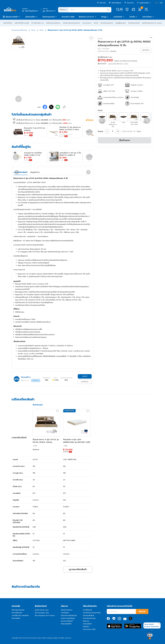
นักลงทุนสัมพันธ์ (88, 616)
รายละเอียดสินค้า (21, 172)
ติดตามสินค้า (16, 618)
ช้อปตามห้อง (30, 17)
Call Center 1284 (89, 629)
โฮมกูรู (104, 17)
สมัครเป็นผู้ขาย (115, 3)
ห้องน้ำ (96, 23)
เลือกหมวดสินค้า (12, 17)
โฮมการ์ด (101, 3)
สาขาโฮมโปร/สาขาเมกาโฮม (92, 613)
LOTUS (100, 39)
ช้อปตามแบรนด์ (49, 17)
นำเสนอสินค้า (87, 624)
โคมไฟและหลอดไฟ (134, 23)
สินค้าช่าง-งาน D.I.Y (86, 17)
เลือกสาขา (49, 11)
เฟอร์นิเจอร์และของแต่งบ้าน (71, 23)
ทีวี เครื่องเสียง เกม (38, 23)
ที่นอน (33, 30)
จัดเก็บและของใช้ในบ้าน (53, 23)
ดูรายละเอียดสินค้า (78, 569)
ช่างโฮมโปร (118, 17)
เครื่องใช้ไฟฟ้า (8, 23)
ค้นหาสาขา (129, 3)
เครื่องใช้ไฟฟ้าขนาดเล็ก (22, 23)
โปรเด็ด (132, 17)
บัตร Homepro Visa (42, 613)
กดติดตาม (36, 380)
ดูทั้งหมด (90, 120)
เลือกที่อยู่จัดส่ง (31, 11)
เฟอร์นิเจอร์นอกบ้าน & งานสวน (152, 23)
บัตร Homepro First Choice (45, 616)
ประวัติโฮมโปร (88, 610)
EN (161, 3)
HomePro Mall (68, 17)
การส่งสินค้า (65, 613)
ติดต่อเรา (86, 627)
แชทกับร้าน (85, 382)
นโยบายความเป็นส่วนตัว (69, 616)
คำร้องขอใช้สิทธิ (66, 624)
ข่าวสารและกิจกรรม (89, 618)
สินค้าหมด (125, 140)
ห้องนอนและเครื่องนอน (19, 30)
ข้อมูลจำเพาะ (35, 172)
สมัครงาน (86, 621)
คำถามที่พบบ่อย (17, 613)
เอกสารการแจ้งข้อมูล (68, 618)
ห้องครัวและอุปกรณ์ (107, 23)
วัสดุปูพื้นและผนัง (121, 23)
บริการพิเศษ (147, 17)
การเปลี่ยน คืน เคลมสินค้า (20, 616)
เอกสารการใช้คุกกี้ (67, 621)
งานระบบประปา (87, 23)
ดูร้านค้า (85, 376)
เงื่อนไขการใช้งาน (66, 610)
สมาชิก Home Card (42, 610)
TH (156, 3)
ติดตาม (142, 611)
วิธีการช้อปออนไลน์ (18, 610)
